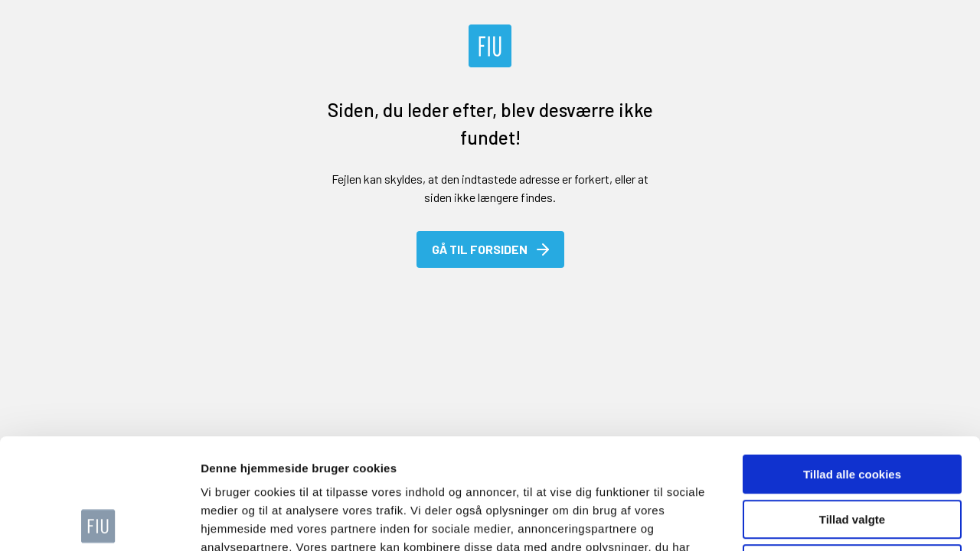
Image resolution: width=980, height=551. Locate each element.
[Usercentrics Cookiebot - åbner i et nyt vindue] (99, 521)
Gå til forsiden (492, 249)
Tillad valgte (852, 409)
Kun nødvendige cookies (852, 453)
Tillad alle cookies (852, 364)
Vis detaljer (796, 521)
